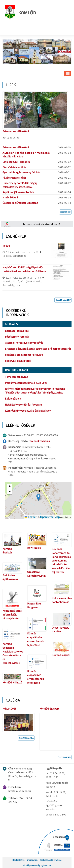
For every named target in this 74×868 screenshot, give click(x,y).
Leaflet (31, 517)
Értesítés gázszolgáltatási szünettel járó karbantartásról (38, 349)
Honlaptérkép (18, 860)
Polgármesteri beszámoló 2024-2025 (26, 383)
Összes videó (64, 757)
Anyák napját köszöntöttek (18, 192)
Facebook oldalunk (39, 441)
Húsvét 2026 (9, 709)
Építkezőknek (13, 399)
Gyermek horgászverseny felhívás (21, 172)
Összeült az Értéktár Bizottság (20, 203)
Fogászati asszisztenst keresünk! (24, 355)
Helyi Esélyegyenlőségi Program (23, 405)
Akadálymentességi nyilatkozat (37, 865)
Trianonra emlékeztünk (16, 131)
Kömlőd (20, 12)
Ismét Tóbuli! (10, 197)
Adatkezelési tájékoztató (51, 860)
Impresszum (32, 860)
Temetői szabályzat (16, 377)
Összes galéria (26, 738)
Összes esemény (63, 300)
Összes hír (65, 212)
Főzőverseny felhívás (14, 178)
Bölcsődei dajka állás (14, 167)
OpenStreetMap (50, 517)
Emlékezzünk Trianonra (16, 162)
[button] (38, 497)
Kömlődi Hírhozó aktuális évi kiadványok (28, 411)
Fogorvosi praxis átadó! (18, 361)
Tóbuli (6, 246)
